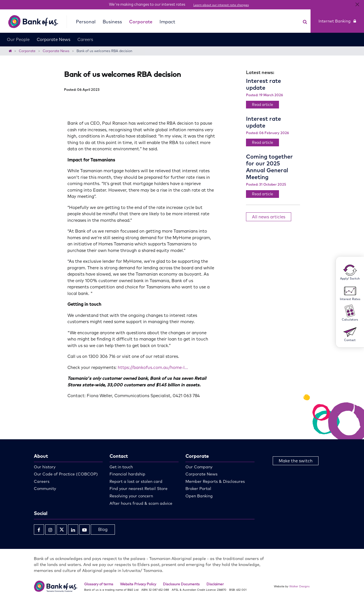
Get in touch (121, 467)
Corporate (141, 22)
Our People (18, 39)
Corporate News (53, 39)
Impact (167, 22)
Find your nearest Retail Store (138, 489)
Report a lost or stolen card (136, 481)
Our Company (199, 467)
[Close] (357, 4)
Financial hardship (127, 474)
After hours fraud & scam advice (141, 503)
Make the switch (296, 461)
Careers (85, 39)
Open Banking (199, 496)
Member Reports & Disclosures (215, 481)
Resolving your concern (131, 496)
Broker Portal (198, 489)
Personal (86, 22)
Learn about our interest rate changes (221, 5)
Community (45, 489)
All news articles (269, 217)
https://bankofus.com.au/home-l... (153, 367)
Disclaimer (215, 584)
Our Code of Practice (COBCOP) (66, 474)
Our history (45, 467)
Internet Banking (337, 21)
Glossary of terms (99, 584)
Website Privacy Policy (138, 584)
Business (112, 22)
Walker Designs (299, 586)
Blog (103, 529)
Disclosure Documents (181, 584)
